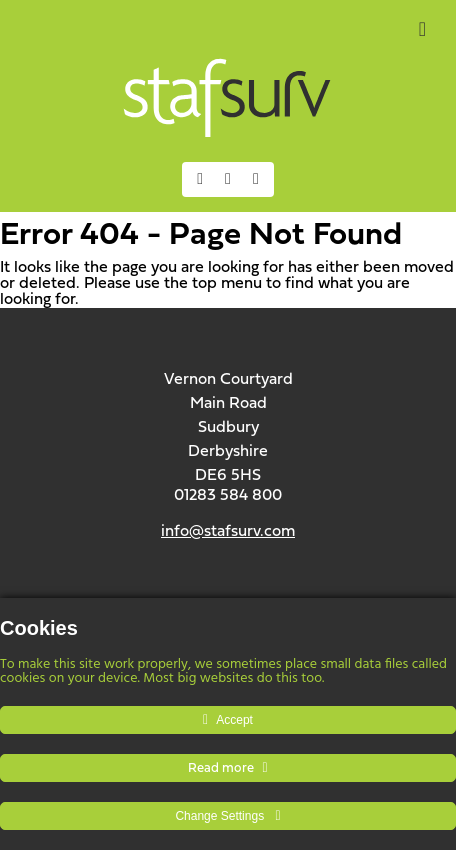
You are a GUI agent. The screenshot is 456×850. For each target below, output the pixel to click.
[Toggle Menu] (422, 29)
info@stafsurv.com (228, 532)
